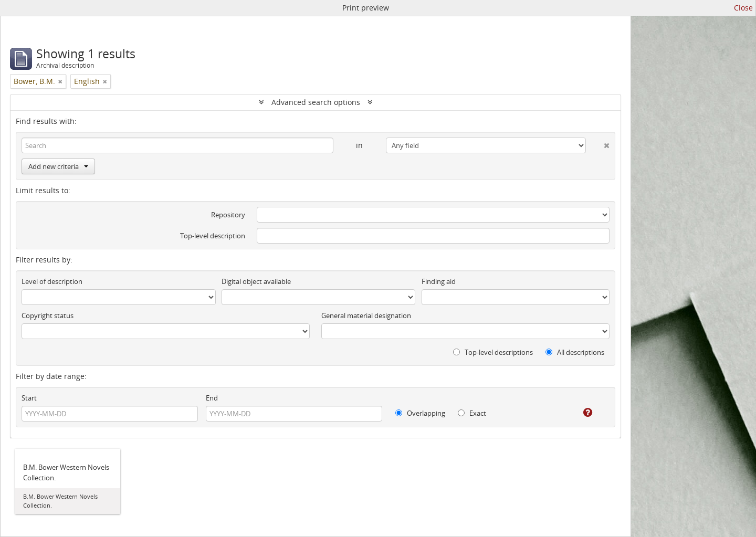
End (212, 398)
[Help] (580, 413)
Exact (472, 413)
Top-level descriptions (493, 352)
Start (29, 398)
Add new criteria (58, 166)
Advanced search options (316, 102)
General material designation (366, 315)
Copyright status (48, 315)
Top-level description (213, 236)
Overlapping (420, 413)
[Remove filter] (60, 81)
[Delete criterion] (598, 143)
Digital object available (256, 281)
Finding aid (439, 281)
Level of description (52, 281)
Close (743, 8)
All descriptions (575, 352)
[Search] (177, 145)
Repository (228, 215)
